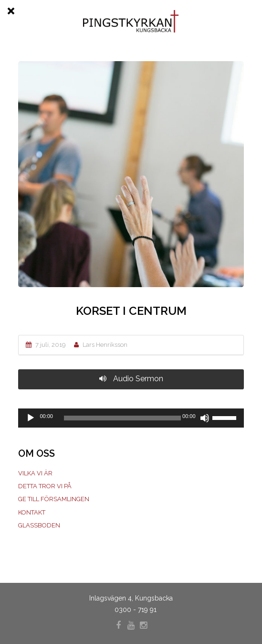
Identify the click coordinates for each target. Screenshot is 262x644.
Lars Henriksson (105, 345)
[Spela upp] (31, 418)
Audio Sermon (131, 379)
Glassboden (39, 525)
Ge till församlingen (54, 499)
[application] (131, 418)
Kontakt (32, 512)
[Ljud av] (205, 418)
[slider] (122, 418)
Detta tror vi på (45, 486)
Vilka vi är (35, 473)
